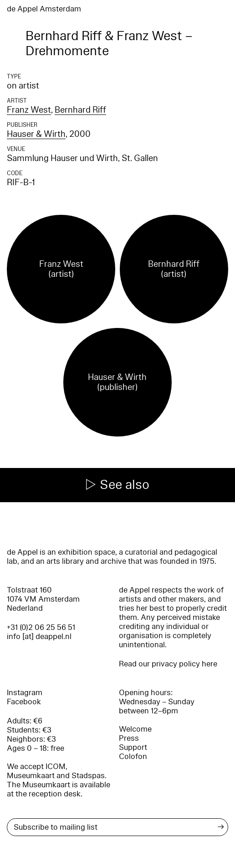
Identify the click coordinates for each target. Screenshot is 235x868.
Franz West (29, 110)
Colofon (133, 756)
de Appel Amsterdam (44, 9)
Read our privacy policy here (168, 664)
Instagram (25, 693)
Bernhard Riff (80, 110)
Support (133, 747)
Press (129, 738)
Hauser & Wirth (36, 134)
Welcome (135, 729)
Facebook (24, 702)
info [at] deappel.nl (39, 637)
